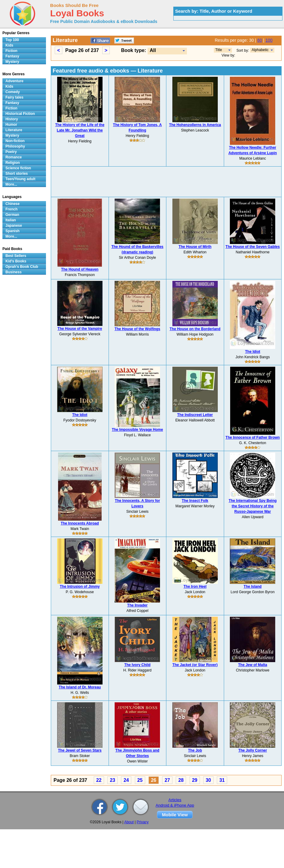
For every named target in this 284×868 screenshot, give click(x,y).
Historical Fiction (20, 114)
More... (11, 184)
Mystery (12, 62)
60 (260, 40)
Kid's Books (16, 261)
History (12, 119)
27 (167, 780)
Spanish (13, 231)
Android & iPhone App (175, 805)
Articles (175, 800)
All (153, 50)
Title (219, 50)
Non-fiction (15, 141)
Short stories (17, 174)
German (12, 215)
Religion (13, 163)
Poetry (11, 152)
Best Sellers (16, 256)
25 (140, 780)
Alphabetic (260, 50)
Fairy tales (14, 97)
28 (181, 780)
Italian (11, 220)
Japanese (14, 226)
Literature (14, 130)
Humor (11, 125)
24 (126, 780)
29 (195, 780)
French (11, 209)
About (129, 822)
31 (222, 780)
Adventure (14, 81)
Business (13, 272)
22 (99, 780)
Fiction (11, 51)
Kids (9, 45)
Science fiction (18, 168)
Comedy (13, 92)
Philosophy (15, 146)
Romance (14, 157)
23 (113, 780)
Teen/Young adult (20, 179)
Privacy (143, 822)
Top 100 (12, 40)
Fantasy (12, 56)
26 (154, 780)
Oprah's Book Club (22, 267)
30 (208, 780)
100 (269, 40)
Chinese (13, 204)
